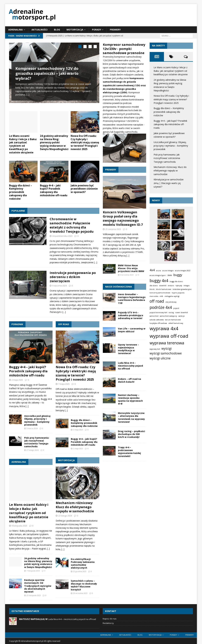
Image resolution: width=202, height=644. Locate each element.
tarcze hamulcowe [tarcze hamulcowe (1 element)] (173, 320)
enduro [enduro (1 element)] (171, 286)
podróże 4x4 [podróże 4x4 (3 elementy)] (161, 307)
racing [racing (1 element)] (171, 313)
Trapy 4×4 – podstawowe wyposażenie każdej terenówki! (129, 452)
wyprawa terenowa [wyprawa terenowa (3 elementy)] (167, 343)
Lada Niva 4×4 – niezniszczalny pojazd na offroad (130, 366)
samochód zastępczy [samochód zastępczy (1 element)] (168, 316)
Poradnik (17, 320)
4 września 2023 (127, 275)
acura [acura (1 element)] (159, 271)
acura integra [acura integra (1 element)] (168, 271)
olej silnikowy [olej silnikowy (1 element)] (171, 302)
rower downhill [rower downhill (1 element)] (181, 313)
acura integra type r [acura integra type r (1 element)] (158, 275)
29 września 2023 (80, 589)
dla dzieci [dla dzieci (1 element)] (154, 286)
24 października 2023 (62, 232)
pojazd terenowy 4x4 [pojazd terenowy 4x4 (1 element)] (158, 313)
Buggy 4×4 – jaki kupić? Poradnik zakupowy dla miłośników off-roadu (54, 186)
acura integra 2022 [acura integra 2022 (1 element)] (183, 271)
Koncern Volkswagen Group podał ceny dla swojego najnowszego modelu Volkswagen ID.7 (123, 218)
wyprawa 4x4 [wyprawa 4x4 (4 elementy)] (164, 328)
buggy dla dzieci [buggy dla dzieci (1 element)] (176, 281)
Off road (64, 320)
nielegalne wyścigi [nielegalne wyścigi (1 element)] (172, 296)
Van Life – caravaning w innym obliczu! (132, 330)
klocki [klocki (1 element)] (152, 289)
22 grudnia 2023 (80, 567)
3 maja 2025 (78, 425)
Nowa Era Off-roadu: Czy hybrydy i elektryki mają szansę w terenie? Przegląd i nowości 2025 (85, 138)
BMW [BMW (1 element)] (170, 275)
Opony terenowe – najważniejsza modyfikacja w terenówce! (128, 349)
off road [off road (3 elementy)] (157, 301)
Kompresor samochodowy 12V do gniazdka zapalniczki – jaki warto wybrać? (47, 73)
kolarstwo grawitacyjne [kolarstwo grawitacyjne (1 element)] (182, 289)
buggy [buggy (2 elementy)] (178, 275)
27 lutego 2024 (32, 446)
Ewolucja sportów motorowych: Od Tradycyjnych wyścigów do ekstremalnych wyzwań (38, 582)
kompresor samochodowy (128, 57)
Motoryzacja (75, 30)
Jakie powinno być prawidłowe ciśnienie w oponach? (84, 184)
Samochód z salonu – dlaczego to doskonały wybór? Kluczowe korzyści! (84, 581)
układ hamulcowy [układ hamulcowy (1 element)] (176, 323)
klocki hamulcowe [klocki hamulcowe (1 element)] (164, 289)
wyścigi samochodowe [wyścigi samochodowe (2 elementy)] (166, 353)
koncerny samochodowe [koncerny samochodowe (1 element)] (160, 293)
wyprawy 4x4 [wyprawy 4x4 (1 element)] (155, 349)
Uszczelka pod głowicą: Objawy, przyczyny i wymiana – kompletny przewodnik (37, 416)
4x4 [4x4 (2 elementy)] (152, 270)
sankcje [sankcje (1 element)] (182, 316)
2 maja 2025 (17, 375)
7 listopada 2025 (33, 566)
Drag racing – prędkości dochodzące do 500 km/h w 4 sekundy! (131, 434)
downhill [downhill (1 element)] (163, 286)
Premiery (115, 30)
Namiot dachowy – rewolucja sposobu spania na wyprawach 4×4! (130, 399)
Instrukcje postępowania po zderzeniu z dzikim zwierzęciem (73, 273)
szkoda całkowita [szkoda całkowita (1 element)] (157, 320)
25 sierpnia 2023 (113, 229)
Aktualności (39, 30)
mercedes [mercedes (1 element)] (154, 296)
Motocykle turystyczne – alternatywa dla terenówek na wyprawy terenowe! (131, 417)
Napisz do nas (110, 615)
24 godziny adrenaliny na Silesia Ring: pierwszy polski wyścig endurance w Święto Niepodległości (54, 138)
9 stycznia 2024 (59, 281)
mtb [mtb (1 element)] (161, 296)
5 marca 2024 (32, 424)
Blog (57, 30)
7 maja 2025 (64, 380)
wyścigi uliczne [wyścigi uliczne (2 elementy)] (160, 358)
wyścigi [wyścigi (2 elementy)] (167, 349)
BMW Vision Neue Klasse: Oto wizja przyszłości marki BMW (131, 268)
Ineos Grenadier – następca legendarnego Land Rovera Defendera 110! (132, 299)
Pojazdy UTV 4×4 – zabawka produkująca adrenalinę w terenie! (131, 315)
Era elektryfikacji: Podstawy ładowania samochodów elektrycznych (83, 559)
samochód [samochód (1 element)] (154, 316)
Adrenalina (16, 30)
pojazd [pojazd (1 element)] (176, 308)
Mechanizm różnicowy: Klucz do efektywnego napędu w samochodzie (75, 503)
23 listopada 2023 (34, 591)
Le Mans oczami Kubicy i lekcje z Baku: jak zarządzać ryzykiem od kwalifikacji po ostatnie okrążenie (23, 140)
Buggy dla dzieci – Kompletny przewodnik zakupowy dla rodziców (21, 188)
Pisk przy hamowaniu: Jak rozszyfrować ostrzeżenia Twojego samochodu (37, 438)
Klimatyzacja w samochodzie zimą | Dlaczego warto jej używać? (169, 183)
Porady (97, 30)
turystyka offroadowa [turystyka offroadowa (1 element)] (158, 323)
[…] (96, 258)
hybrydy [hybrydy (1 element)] (179, 286)
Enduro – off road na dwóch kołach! (129, 380)
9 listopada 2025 (19, 522)
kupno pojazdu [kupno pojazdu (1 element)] (178, 293)
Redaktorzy (108, 619)
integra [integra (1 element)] (186, 286)
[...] (28, 95)
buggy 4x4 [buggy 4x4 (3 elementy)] (159, 281)
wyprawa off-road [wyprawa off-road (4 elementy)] (169, 336)
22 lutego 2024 (65, 512)
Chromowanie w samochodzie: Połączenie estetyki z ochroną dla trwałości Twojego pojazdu (72, 221)
